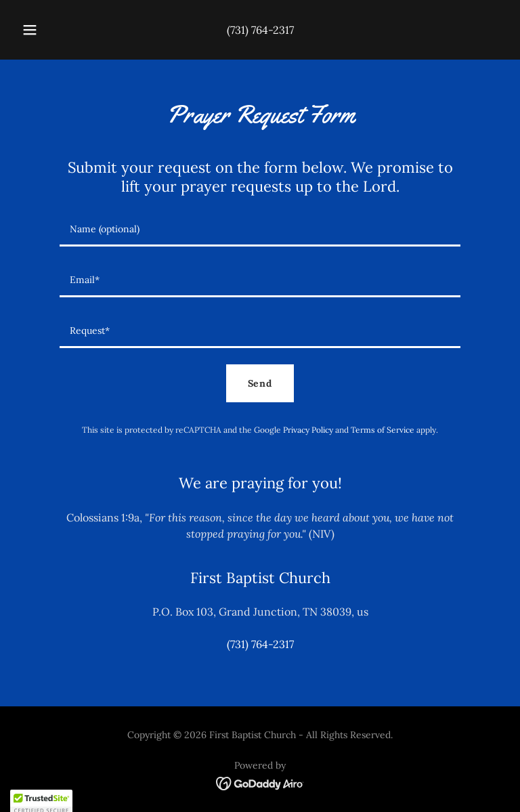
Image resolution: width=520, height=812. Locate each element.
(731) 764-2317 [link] (260, 30)
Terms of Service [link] (383, 430)
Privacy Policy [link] (308, 430)
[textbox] (260, 229)
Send (260, 383)
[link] (260, 782)
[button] (37, 30)
